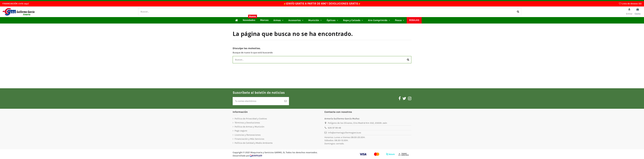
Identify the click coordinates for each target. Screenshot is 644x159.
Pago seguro (241, 131)
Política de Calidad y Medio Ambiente (254, 143)
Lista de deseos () (630, 4)
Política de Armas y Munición (249, 127)
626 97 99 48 (334, 128)
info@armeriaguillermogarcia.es (345, 133)
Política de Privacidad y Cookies (251, 119)
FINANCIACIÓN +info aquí (16, 4)
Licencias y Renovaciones (248, 135)
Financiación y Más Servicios (249, 139)
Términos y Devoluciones (247, 123)
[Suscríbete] (285, 101)
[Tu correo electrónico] (257, 101)
